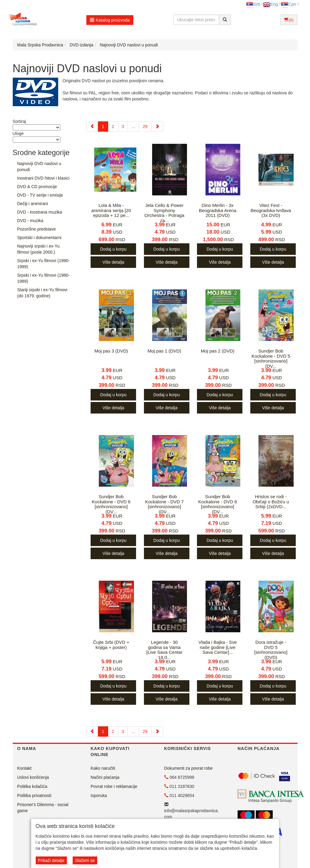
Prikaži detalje (51, 860)
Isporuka (99, 795)
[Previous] (92, 127)
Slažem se (85, 860)
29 (145, 127)
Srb (253, 4)
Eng (270, 4)
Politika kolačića (32, 786)
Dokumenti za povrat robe (188, 768)
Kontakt (24, 768)
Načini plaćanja (105, 777)
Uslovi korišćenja (33, 777)
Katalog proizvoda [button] (110, 20)
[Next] (157, 127)
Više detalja (113, 262)
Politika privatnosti (34, 795)
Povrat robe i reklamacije (114, 786)
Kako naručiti (103, 768)
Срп (288, 4)
